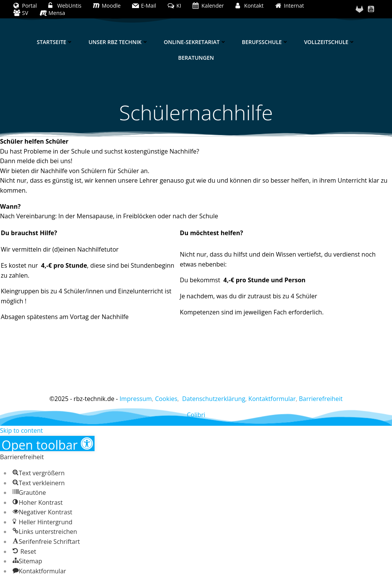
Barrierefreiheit (321, 399)
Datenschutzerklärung (214, 399)
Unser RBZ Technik (118, 42)
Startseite (55, 42)
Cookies (166, 399)
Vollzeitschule (330, 42)
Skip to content (21, 430)
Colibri (196, 415)
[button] (47, 443)
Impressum (136, 399)
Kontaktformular (272, 399)
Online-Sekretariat (195, 42)
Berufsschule (265, 42)
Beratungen (196, 58)
